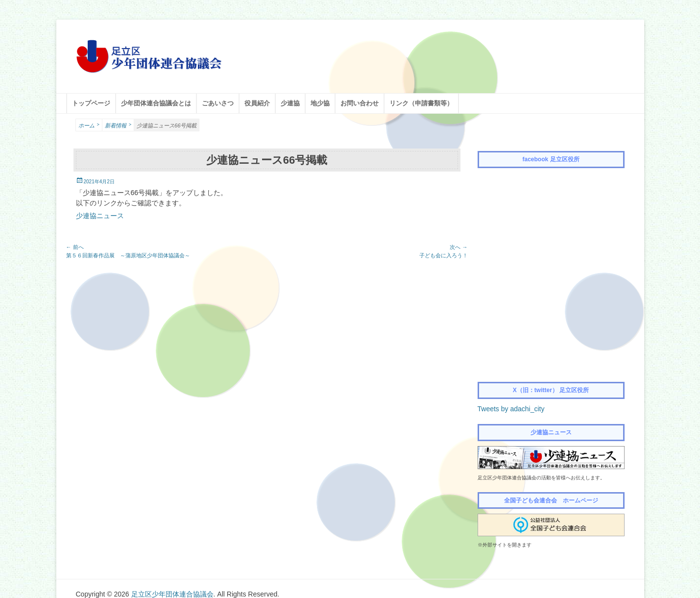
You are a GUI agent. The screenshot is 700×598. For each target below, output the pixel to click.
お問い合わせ (360, 103)
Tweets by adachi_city (511, 409)
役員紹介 (257, 103)
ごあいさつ (218, 103)
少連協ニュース (100, 216)
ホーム (89, 125)
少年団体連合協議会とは (156, 103)
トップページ (91, 103)
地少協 (320, 103)
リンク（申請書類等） (421, 103)
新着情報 (118, 125)
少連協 (290, 103)
